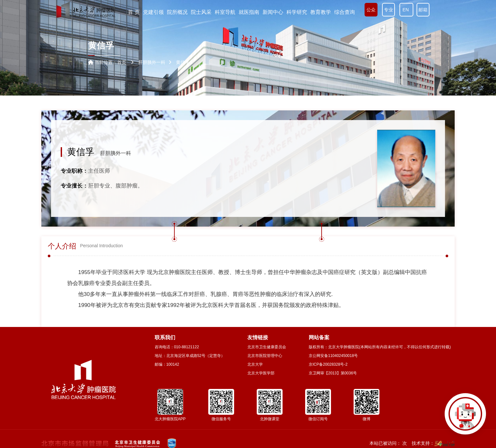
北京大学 (255, 364)
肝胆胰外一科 (116, 153)
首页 (122, 62)
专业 (388, 10)
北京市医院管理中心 (265, 356)
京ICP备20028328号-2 (328, 364)
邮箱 (423, 10)
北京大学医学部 (261, 373)
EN (406, 10)
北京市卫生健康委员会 (267, 347)
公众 (371, 10)
